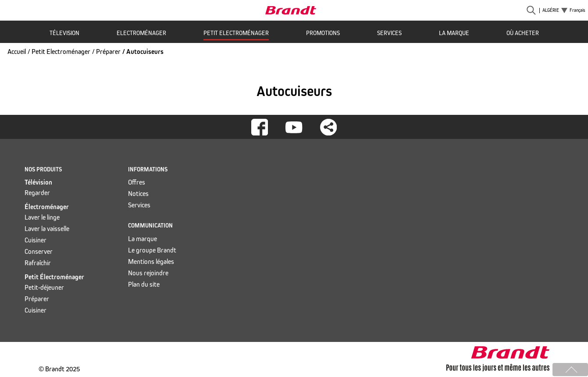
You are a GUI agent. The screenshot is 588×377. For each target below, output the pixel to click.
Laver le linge (42, 217)
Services (389, 33)
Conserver (39, 251)
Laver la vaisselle (47, 229)
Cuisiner (36, 240)
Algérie (551, 11)
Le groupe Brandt (152, 250)
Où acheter (523, 33)
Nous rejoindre (148, 273)
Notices (138, 194)
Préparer (108, 52)
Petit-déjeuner (44, 287)
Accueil (17, 52)
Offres (137, 182)
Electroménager (141, 33)
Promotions (323, 33)
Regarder (37, 193)
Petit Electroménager (236, 33)
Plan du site (144, 284)
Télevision (64, 33)
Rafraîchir (38, 263)
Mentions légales (151, 261)
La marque (454, 33)
